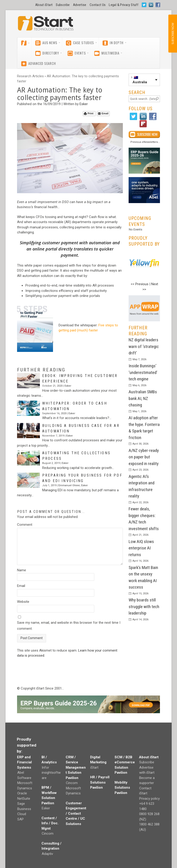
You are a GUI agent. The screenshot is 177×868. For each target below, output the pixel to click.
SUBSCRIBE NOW (173, 34)
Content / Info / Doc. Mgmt (50, 823)
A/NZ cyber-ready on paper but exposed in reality (144, 457)
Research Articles (30, 76)
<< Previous (140, 284)
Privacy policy (149, 799)
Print (89, 114)
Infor (45, 767)
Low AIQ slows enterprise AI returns (141, 548)
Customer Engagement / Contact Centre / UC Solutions (76, 813)
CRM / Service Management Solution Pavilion (76, 767)
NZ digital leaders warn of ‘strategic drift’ (144, 346)
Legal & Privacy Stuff (124, 5)
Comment (25, 525)
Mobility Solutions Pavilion (122, 788)
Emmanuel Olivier (69, 485)
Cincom (48, 834)
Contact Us (98, 5)
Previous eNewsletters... (145, 142)
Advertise (80, 5)
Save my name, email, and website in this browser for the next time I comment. (69, 626)
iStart (94, 767)
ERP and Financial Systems (24, 762)
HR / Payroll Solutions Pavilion (100, 782)
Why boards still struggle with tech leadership (144, 606)
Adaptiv (47, 854)
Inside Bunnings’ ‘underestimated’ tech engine (143, 372)
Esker (84, 104)
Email (103, 114)
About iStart (44, 5)
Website (23, 602)
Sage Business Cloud (24, 809)
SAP (21, 819)
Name (22, 570)
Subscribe (63, 5)
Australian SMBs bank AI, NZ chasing (143, 398)
